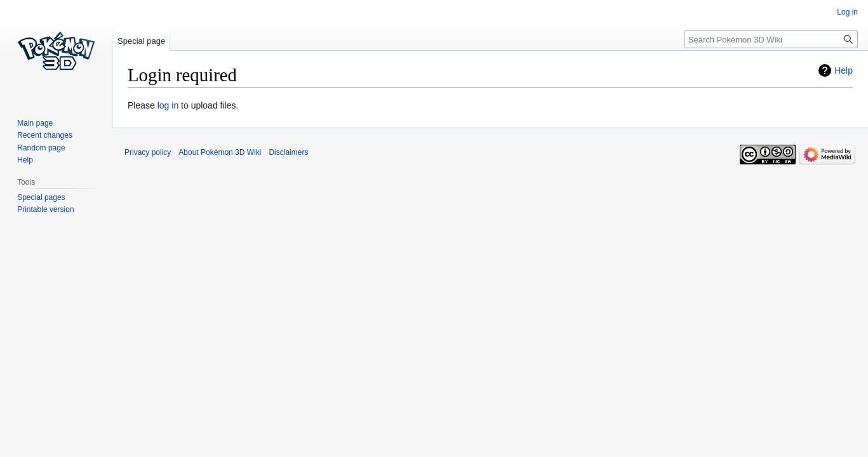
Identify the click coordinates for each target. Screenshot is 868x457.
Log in (847, 12)
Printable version (45, 209)
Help (844, 70)
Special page (141, 41)
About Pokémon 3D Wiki (220, 152)
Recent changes (45, 135)
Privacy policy (148, 152)
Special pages (41, 197)
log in (168, 105)
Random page (41, 148)
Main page (35, 123)
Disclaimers (288, 152)
